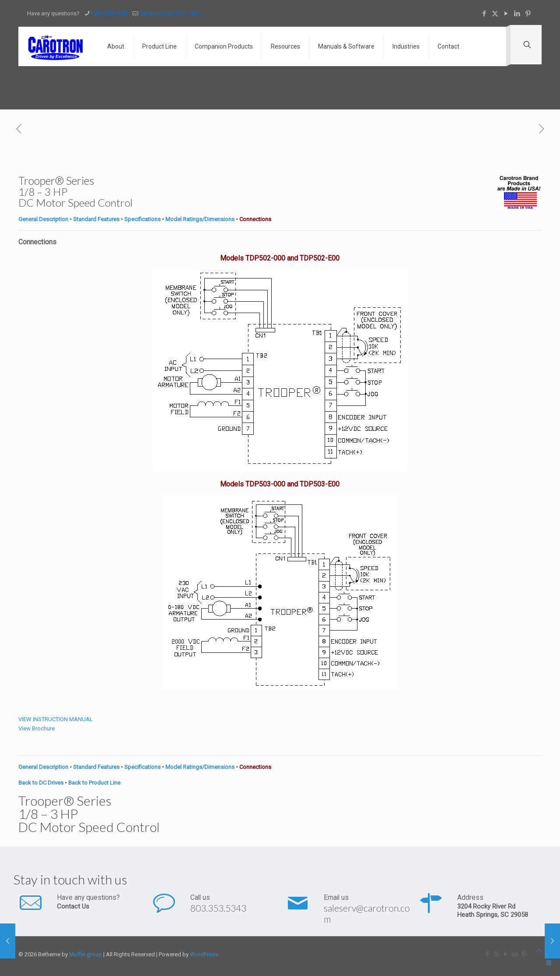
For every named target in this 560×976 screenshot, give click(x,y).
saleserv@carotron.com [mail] (169, 13)
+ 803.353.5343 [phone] (109, 13)
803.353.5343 (218, 908)
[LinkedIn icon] (517, 14)
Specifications (142, 219)
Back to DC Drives (41, 783)
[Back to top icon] (539, 950)
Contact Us (73, 906)
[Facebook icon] (484, 14)
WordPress (204, 954)
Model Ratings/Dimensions (200, 219)
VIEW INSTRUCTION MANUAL (56, 719)
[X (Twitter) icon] (495, 14)
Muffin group (86, 954)
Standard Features (96, 219)
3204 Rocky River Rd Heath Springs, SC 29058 (493, 911)
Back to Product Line (94, 783)
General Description (43, 219)
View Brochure (37, 728)
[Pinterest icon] (528, 14)
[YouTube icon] (506, 14)
